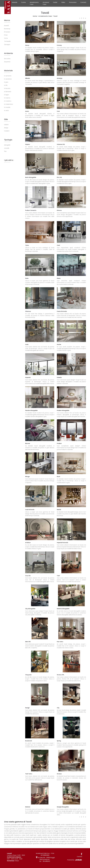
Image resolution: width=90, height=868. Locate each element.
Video (63, 2)
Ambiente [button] (8, 53)
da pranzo (7, 62)
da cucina (7, 59)
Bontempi (7, 29)
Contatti (83, 2)
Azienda (15, 2)
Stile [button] (6, 119)
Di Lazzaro (7, 32)
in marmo (7, 98)
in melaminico (9, 104)
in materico (8, 101)
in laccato (7, 88)
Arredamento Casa (34, 3)
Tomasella (7, 41)
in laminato (8, 92)
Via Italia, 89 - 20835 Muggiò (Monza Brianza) (45, 859)
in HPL (6, 85)
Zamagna (7, 44)
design (6, 128)
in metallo (7, 107)
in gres (6, 82)
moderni (7, 131)
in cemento (8, 76)
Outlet (55, 2)
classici (6, 125)
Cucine (23, 2)
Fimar (6, 35)
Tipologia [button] (8, 140)
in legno (7, 95)
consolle (7, 148)
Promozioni (73, 2)
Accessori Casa (46, 3)
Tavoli (55, 16)
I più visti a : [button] (9, 160)
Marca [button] (7, 20)
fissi (5, 151)
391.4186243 (46, 861)
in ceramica (8, 79)
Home (35, 16)
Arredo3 (7, 26)
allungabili (7, 145)
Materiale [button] (8, 71)
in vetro (6, 110)
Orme (6, 38)
